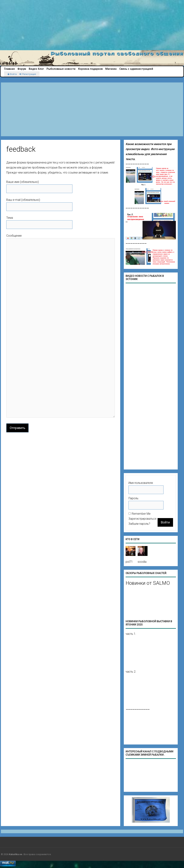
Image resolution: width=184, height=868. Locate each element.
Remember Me (141, 514)
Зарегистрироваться (142, 519)
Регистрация (29, 74)
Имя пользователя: (141, 483)
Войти (13, 74)
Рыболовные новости (61, 69)
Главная (9, 69)
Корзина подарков (90, 69)
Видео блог (36, 69)
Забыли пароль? (139, 524)
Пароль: (134, 498)
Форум (22, 69)
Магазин (111, 69)
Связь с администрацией (136, 69)
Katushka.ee (16, 854)
